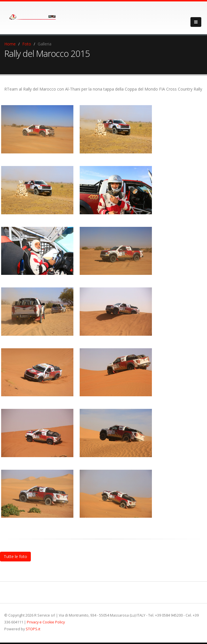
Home (10, 44)
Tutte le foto (15, 556)
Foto (27, 44)
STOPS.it (33, 629)
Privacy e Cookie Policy (46, 622)
